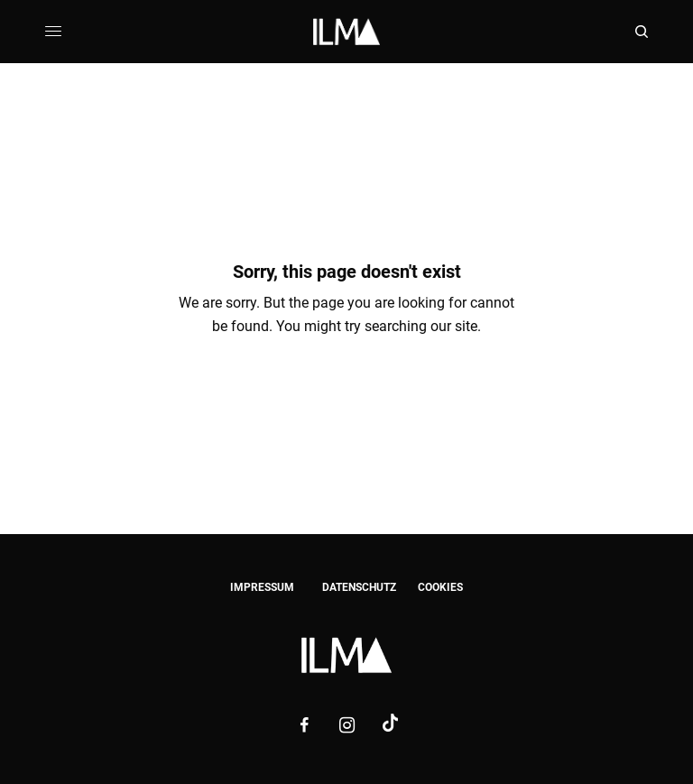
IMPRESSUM (262, 587)
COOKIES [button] (440, 587)
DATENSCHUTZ (359, 587)
